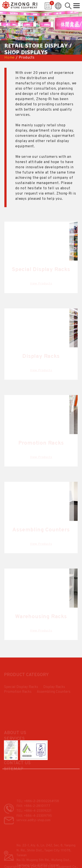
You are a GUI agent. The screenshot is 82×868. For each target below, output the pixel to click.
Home (10, 57)
